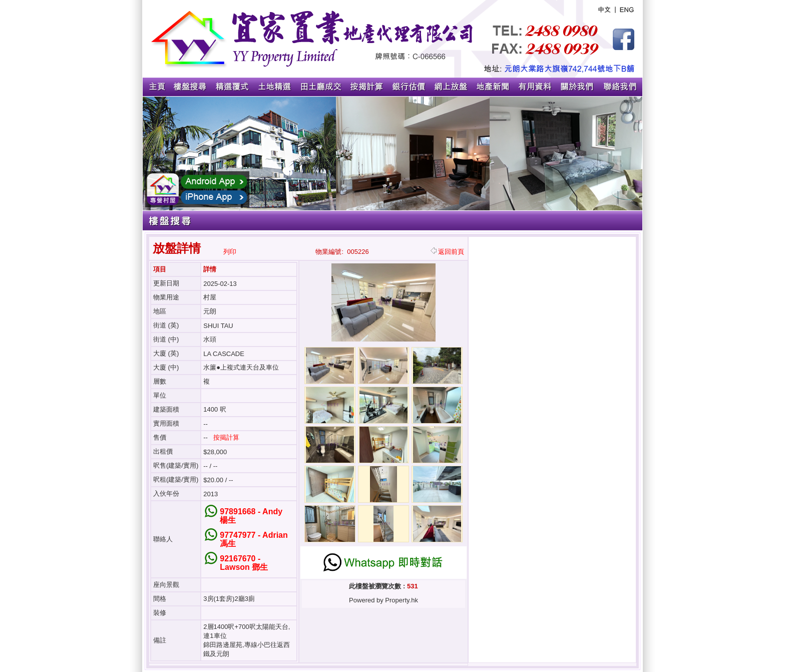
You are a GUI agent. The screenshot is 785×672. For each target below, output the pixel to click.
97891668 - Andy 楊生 (251, 516)
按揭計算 (226, 437)
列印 (230, 252)
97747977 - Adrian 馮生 (254, 539)
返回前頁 (447, 252)
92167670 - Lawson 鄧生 (244, 563)
